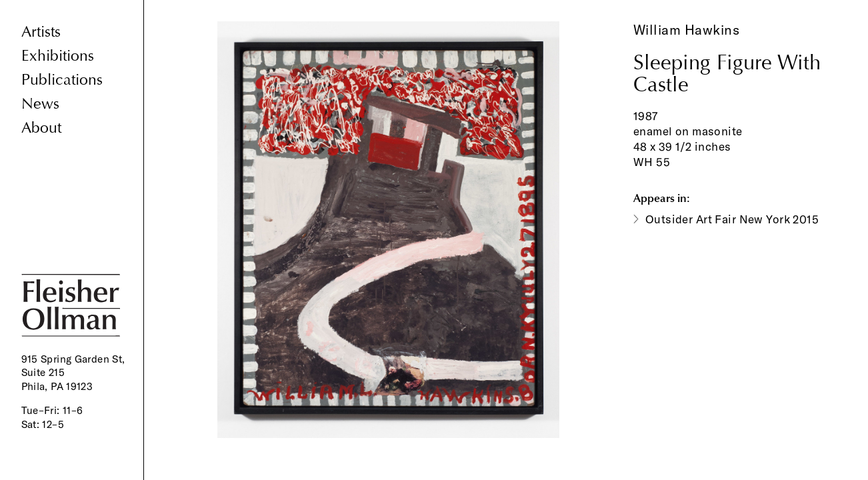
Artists (41, 32)
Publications (62, 80)
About (41, 128)
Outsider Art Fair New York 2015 (732, 219)
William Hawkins (687, 30)
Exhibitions (58, 56)
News (40, 104)
